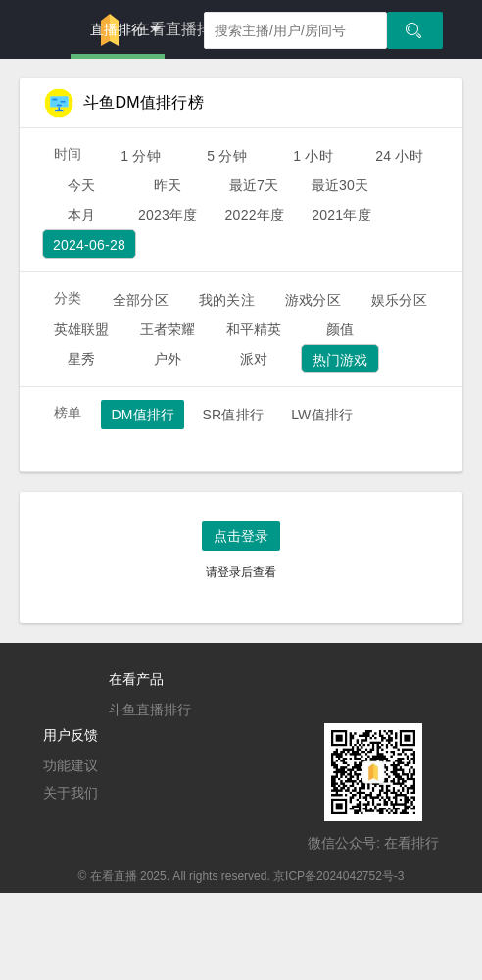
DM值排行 (143, 415)
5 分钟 (227, 156)
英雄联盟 (82, 329)
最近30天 (340, 185)
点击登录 (241, 536)
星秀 (81, 359)
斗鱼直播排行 (150, 710)
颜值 (340, 329)
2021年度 (341, 215)
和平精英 (254, 329)
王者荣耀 (168, 329)
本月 (81, 215)
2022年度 (255, 215)
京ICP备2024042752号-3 (338, 876)
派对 (254, 359)
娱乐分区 (399, 300)
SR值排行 (233, 415)
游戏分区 (313, 300)
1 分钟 (141, 156)
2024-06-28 (89, 245)
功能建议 (71, 765)
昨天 (168, 185)
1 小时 (313, 156)
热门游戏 (340, 360)
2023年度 (168, 215)
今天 (81, 185)
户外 (168, 359)
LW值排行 (322, 415)
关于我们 (71, 793)
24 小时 (399, 156)
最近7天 (254, 185)
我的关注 (227, 300)
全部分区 (141, 300)
